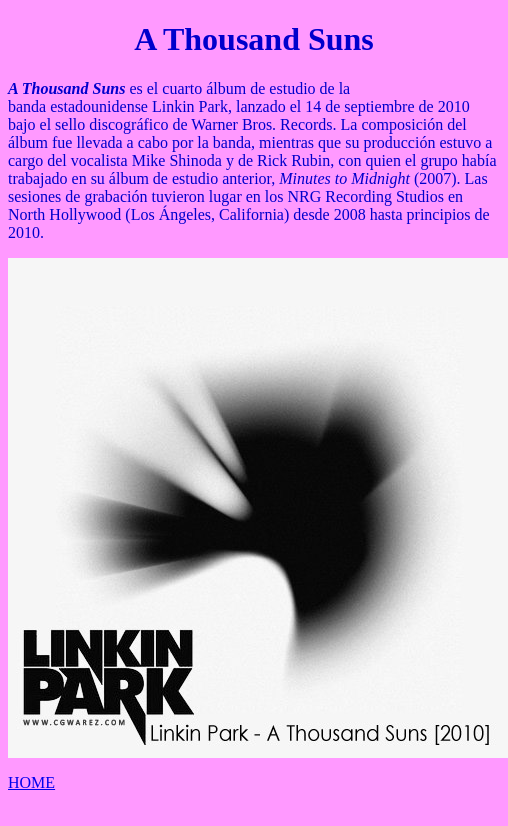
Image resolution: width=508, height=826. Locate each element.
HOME (31, 782)
